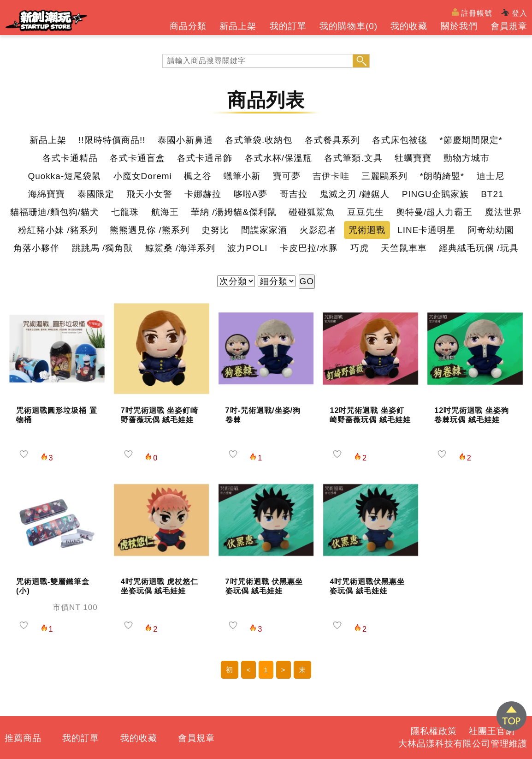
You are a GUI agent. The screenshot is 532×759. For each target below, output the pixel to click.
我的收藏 (409, 26)
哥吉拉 (294, 194)
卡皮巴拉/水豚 (309, 248)
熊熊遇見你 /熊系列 (150, 230)
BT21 (492, 194)
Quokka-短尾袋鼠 (64, 176)
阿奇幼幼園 (491, 230)
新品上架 (238, 26)
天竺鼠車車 (404, 248)
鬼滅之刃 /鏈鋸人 (355, 194)
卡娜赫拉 (203, 194)
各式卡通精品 (70, 158)
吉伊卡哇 (331, 176)
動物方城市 (467, 158)
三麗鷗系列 (384, 176)
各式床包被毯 (400, 140)
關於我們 (459, 26)
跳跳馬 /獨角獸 (103, 248)
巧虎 (360, 248)
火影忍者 (318, 230)
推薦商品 (23, 738)
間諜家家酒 (264, 230)
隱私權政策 (434, 731)
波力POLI (247, 248)
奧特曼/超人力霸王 (434, 212)
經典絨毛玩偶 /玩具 (479, 248)
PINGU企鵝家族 (435, 194)
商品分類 (188, 26)
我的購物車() (349, 26)
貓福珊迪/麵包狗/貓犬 (55, 212)
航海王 (165, 212)
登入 (514, 13)
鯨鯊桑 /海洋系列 (180, 248)
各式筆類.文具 (353, 158)
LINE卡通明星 (426, 230)
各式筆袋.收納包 (259, 140)
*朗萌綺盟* (442, 176)
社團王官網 (492, 731)
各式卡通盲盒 (137, 158)
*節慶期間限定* (471, 140)
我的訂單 (288, 26)
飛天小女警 (149, 194)
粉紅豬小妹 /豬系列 (58, 230)
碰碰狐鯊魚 (312, 212)
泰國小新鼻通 (185, 140)
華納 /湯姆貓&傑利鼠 (234, 212)
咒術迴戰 (367, 230)
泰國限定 (96, 194)
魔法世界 (503, 212)
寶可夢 (287, 176)
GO (307, 281)
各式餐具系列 (332, 140)
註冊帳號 (472, 13)
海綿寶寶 (47, 194)
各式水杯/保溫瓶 (278, 158)
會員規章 (509, 26)
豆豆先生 (366, 212)
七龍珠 (125, 212)
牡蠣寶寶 (413, 158)
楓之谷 (198, 176)
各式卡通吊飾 (205, 158)
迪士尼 (491, 176)
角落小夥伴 (36, 248)
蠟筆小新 (242, 176)
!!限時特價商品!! (112, 140)
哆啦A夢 (251, 194)
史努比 (215, 230)
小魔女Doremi (143, 176)
